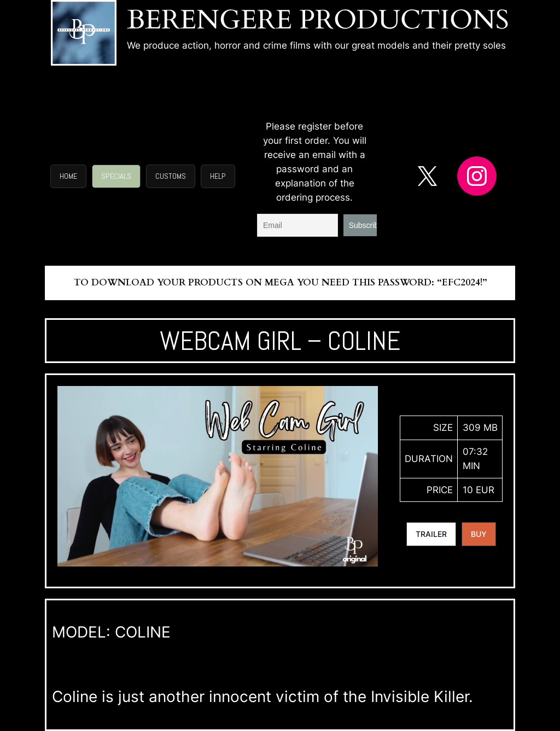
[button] (68, 177)
